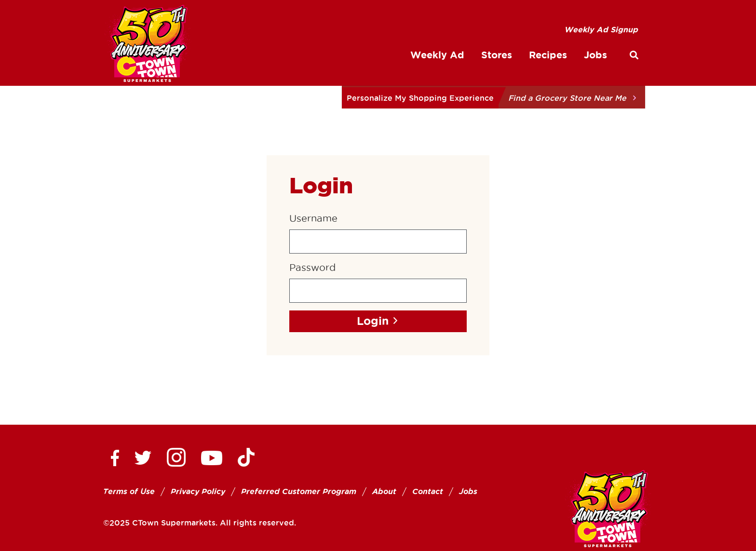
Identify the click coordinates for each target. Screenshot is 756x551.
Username (313, 218)
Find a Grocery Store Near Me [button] (567, 98)
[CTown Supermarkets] (148, 45)
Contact (428, 491)
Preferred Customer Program (299, 491)
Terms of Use (129, 491)
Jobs (468, 491)
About (384, 491)
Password (312, 268)
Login (373, 321)
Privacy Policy (198, 491)
